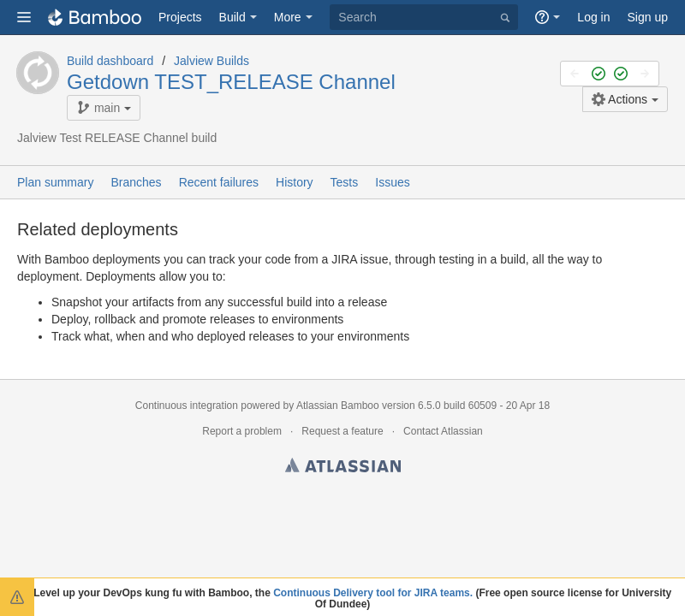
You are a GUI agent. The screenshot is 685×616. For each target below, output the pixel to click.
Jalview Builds (211, 61)
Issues (392, 182)
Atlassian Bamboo (338, 406)
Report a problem (242, 431)
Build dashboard (110, 61)
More (288, 17)
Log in (593, 17)
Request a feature (342, 431)
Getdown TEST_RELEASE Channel (231, 82)
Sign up (648, 17)
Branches (136, 182)
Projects (180, 17)
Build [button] (232, 17)
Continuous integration (187, 406)
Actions (619, 99)
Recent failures (219, 182)
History (295, 182)
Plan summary (55, 182)
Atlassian (343, 468)
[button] (24, 17)
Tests (345, 182)
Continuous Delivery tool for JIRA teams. (373, 593)
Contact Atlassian (443, 431)
